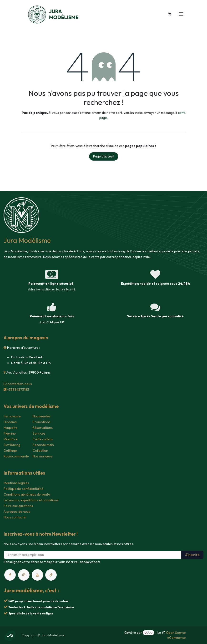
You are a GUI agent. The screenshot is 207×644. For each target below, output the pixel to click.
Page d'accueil (104, 156)
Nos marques (43, 456)
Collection (40, 451)
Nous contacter (15, 517)
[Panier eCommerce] (170, 14)
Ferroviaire (12, 416)
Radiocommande (16, 456)
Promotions (42, 422)
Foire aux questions (18, 506)
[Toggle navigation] (181, 14)
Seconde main (43, 445)
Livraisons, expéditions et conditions (31, 500)
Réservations (43, 428)
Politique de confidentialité (23, 489)
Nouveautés (42, 416)
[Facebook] (10, 575)
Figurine (10, 433)
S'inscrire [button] (192, 555)
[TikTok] (51, 575)
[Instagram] (24, 575)
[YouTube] (37, 575)
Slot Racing (12, 445)
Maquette (11, 428)
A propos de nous (17, 512)
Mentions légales (16, 483)
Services (39, 433)
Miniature (11, 439)
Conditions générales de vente (27, 494)
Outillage (10, 451)
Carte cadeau (43, 439)
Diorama (10, 422)
